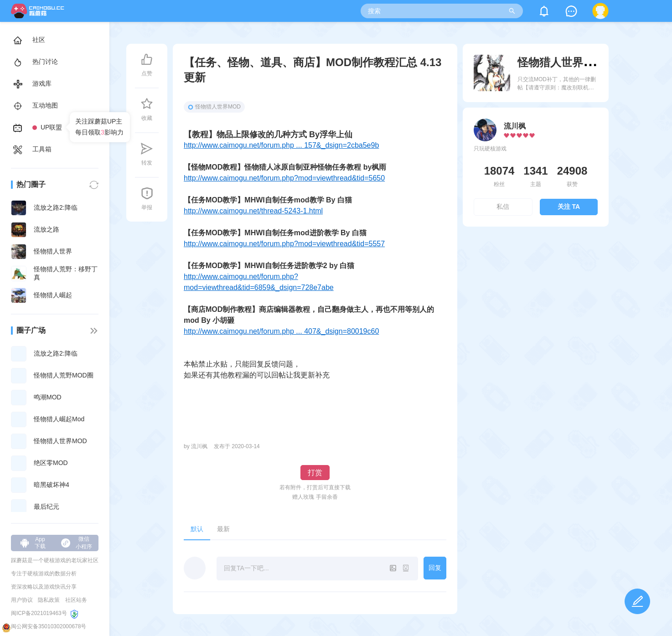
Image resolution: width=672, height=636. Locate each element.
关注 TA (569, 207)
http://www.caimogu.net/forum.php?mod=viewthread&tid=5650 (284, 178)
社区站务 (76, 600)
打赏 (315, 473)
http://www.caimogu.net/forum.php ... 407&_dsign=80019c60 (281, 331)
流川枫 (515, 126)
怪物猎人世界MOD (214, 107)
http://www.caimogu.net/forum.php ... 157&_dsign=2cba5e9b (281, 145)
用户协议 (22, 600)
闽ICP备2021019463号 (39, 613)
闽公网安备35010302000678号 (49, 626)
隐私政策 (49, 600)
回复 (435, 568)
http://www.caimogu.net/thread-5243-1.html (253, 211)
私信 (503, 207)
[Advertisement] (536, 312)
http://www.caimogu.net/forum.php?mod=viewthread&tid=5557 (284, 244)
